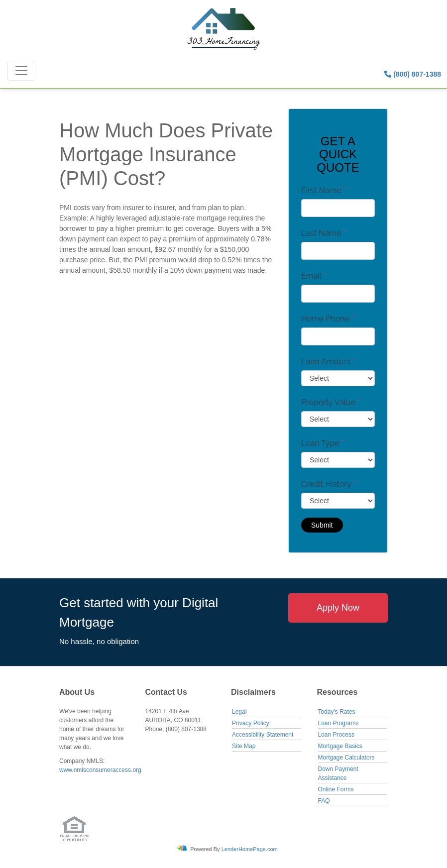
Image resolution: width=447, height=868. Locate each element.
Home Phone (328, 319)
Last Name (324, 233)
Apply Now (338, 608)
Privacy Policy (251, 723)
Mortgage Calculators (346, 758)
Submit (322, 525)
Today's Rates (337, 712)
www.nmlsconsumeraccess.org (100, 770)
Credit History (328, 484)
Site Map (244, 746)
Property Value (331, 402)
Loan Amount (328, 362)
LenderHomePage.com (250, 849)
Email (314, 276)
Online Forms (336, 789)
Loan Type (323, 443)
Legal (239, 712)
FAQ (324, 801)
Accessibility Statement (263, 735)
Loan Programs (338, 723)
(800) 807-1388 (413, 74)
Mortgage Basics (340, 746)
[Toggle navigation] (21, 71)
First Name (324, 190)
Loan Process (336, 735)
